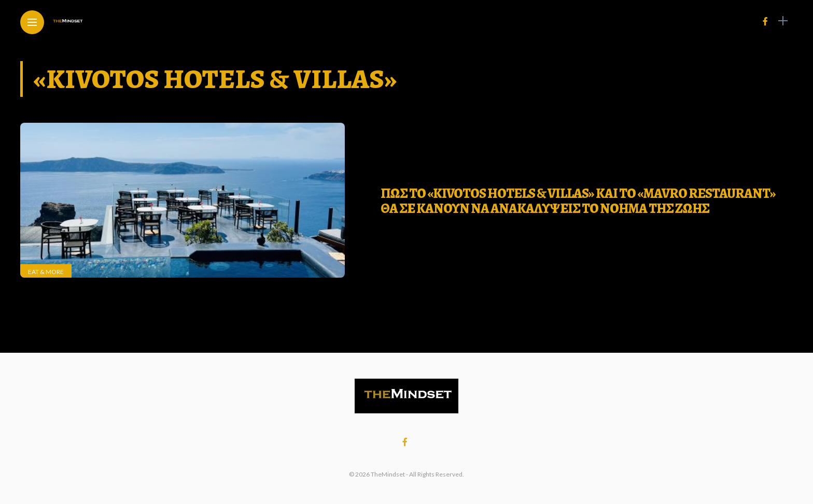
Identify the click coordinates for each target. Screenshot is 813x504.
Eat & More (46, 272)
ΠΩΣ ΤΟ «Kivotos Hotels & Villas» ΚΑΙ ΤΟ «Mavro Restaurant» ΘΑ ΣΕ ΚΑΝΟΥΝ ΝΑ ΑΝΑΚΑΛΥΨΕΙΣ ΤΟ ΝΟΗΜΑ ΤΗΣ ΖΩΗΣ (578, 201)
